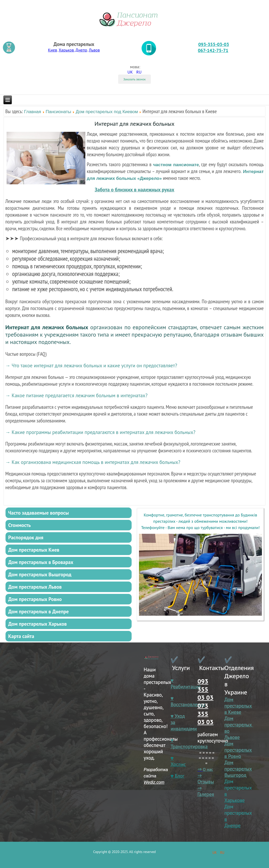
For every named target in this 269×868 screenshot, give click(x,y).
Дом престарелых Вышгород (40, 574)
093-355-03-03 (214, 44)
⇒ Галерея (206, 791)
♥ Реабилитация (185, 683)
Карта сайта (21, 636)
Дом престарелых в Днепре (38, 611)
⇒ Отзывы (206, 778)
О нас (208, 769)
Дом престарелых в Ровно (238, 750)
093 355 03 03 (206, 689)
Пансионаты (58, 112)
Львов (94, 50)
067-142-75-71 (213, 50)
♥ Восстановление (188, 701)
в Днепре (232, 822)
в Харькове (234, 797)
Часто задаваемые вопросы (38, 513)
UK (131, 72)
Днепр (81, 50)
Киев (53, 50)
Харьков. (66, 50)
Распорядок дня (26, 537)
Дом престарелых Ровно (35, 599)
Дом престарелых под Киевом (107, 112)
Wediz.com (154, 782)
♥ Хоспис (178, 761)
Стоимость (19, 525)
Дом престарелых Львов (35, 587)
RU (139, 72)
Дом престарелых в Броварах (41, 562)
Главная (33, 112)
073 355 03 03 (206, 714)
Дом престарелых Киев (34, 550)
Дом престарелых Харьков (37, 624)
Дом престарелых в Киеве (238, 706)
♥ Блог (177, 776)
